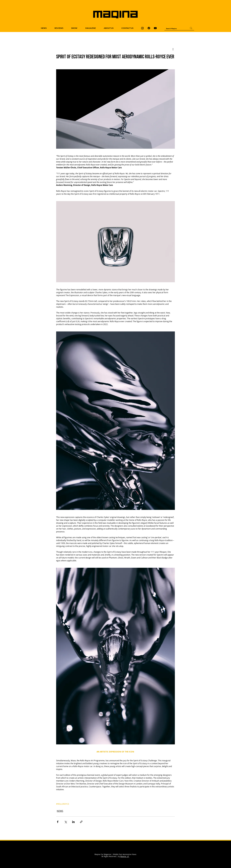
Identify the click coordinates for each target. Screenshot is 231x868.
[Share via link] (81, 822)
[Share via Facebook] (58, 822)
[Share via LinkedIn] (73, 822)
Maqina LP (125, 857)
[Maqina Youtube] (155, 28)
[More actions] (173, 49)
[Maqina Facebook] (149, 28)
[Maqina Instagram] (142, 28)
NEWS (60, 811)
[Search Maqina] (175, 28)
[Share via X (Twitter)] (66, 822)
